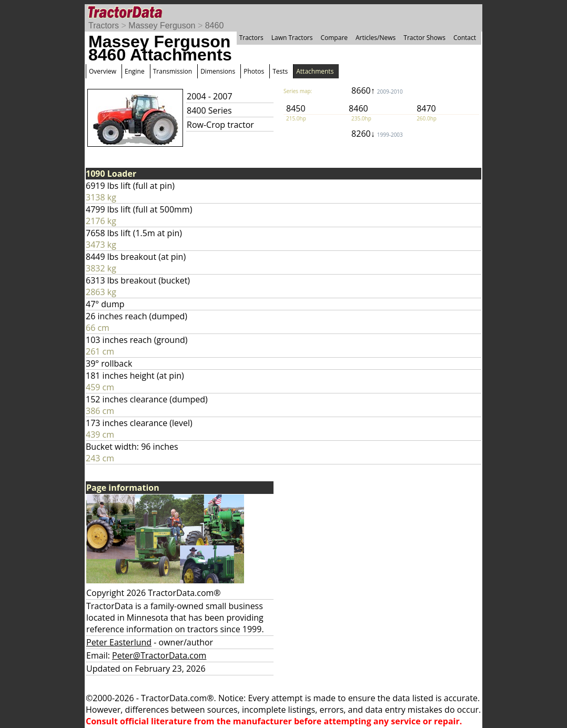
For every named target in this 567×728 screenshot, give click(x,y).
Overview (103, 71)
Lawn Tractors (292, 38)
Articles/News (376, 38)
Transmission (173, 71)
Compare (334, 38)
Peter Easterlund (119, 642)
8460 (215, 26)
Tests (280, 71)
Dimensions (218, 71)
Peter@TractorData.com (159, 655)
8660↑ (377, 90)
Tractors (104, 26)
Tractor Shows (424, 38)
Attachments (315, 71)
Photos (254, 71)
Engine (135, 71)
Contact (465, 38)
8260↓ (377, 134)
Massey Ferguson (162, 26)
